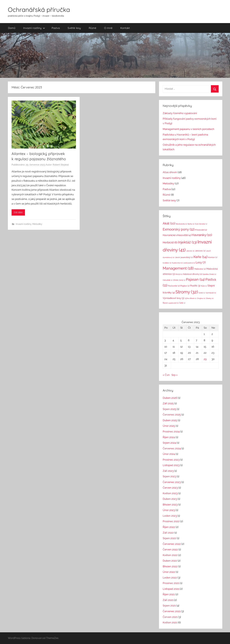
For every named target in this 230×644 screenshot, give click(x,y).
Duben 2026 (170, 398)
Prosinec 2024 (171, 431)
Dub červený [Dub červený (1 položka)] (201, 224)
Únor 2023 (169, 510)
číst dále (18, 212)
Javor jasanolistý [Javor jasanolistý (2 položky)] (184, 257)
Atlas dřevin (170, 172)
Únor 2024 (169, 454)
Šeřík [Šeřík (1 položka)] (182, 303)
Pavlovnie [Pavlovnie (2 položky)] (174, 286)
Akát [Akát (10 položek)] (169, 223)
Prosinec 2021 (171, 583)
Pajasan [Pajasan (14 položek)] (195, 279)
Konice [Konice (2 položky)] (213, 257)
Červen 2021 (170, 617)
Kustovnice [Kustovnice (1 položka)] (177, 263)
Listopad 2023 (171, 465)
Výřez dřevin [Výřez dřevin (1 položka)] (191, 298)
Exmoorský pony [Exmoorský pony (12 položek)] (179, 229)
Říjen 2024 (169, 437)
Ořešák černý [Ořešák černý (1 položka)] (179, 280)
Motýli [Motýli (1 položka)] (179, 274)
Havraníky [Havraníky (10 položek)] (202, 235)
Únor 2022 (169, 572)
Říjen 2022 (169, 527)
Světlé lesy (74, 28)
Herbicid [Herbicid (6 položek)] (170, 242)
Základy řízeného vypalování (180, 113)
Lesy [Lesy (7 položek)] (201, 262)
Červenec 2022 (172, 544)
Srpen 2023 (169, 476)
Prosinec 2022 (171, 521)
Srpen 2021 (169, 606)
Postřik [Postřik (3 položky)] (195, 286)
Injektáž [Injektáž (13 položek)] (187, 242)
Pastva (56, 28)
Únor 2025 (169, 426)
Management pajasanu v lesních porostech (188, 129)
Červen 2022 (170, 549)
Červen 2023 (170, 488)
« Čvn (166, 375)
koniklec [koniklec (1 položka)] (167, 263)
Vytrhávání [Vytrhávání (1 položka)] (211, 293)
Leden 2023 (170, 516)
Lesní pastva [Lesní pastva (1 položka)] (189, 263)
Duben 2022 (170, 561)
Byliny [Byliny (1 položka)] (191, 224)
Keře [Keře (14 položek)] (200, 257)
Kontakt (125, 28)
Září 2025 (168, 403)
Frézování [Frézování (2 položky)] (201, 230)
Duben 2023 (170, 499)
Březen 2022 (170, 566)
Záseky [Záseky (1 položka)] (210, 298)
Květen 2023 (170, 493)
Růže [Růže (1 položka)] (204, 286)
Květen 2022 (170, 555)
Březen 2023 (170, 505)
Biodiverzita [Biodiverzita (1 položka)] (181, 224)
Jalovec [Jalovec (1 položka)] (190, 251)
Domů (12, 28)
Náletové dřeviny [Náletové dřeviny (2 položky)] (193, 274)
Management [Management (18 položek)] (178, 268)
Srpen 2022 (169, 538)
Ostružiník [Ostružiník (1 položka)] (168, 280)
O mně (108, 28)
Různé (93, 28)
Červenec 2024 (172, 448)
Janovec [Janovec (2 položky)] (200, 251)
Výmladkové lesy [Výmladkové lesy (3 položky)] (173, 298)
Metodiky (37, 224)
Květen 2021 (170, 622)
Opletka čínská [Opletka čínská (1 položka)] (209, 274)
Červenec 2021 (172, 611)
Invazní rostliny (34, 28)
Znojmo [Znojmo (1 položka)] (201, 298)
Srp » (175, 375)
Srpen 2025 (169, 409)
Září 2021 (168, 600)
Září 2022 (168, 533)
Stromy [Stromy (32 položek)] (187, 292)
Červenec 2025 (172, 415)
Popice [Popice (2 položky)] (185, 286)
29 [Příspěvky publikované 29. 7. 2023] (205, 359)
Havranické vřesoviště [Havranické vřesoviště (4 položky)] (177, 235)
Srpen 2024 (169, 443)
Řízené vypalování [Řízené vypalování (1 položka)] (171, 303)
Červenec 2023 (172, 482)
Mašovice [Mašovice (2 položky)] (200, 269)
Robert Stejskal (61, 165)
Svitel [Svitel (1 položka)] (202, 293)
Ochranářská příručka (39, 10)
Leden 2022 (170, 578)
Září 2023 (168, 471)
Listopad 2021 (171, 589)
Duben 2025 (170, 420)
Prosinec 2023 (171, 460)
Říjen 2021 (169, 594)
